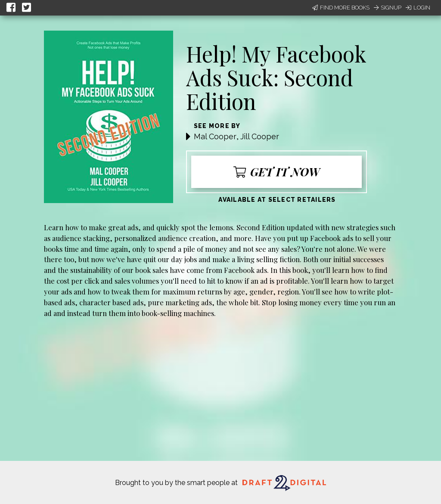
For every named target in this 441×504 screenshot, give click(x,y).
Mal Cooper (215, 136)
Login (418, 8)
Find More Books (341, 8)
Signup (388, 8)
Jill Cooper (260, 136)
